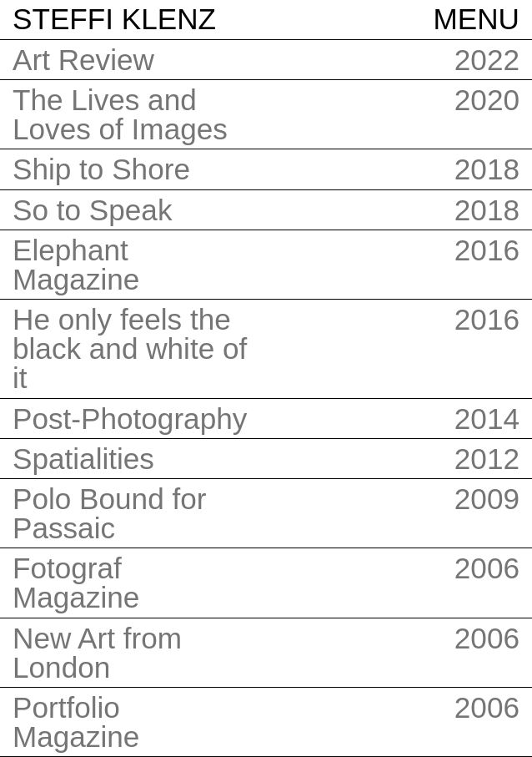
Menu (477, 19)
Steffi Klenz (114, 19)
